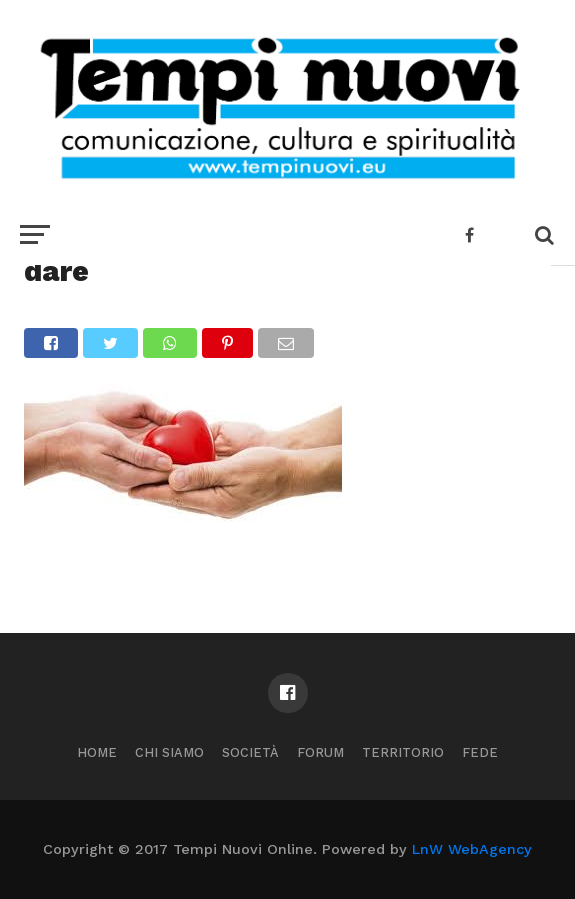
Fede (480, 752)
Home (97, 752)
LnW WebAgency (472, 849)
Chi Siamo (169, 752)
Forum (320, 752)
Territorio (403, 752)
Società (250, 752)
